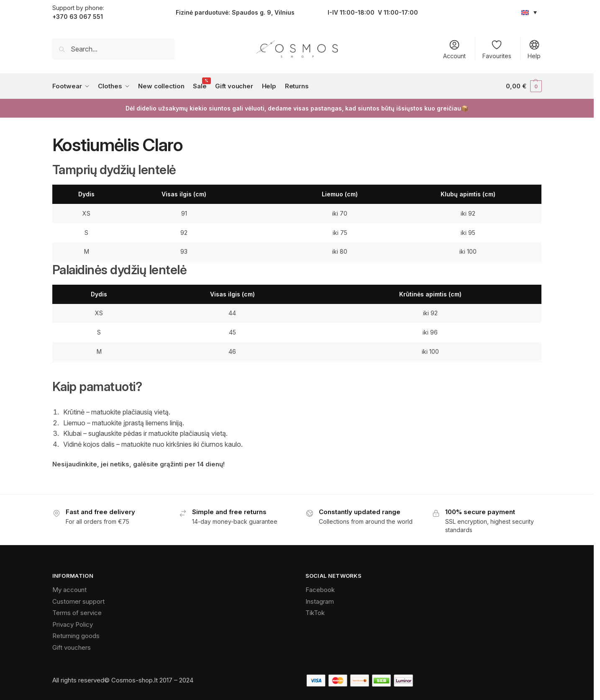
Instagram (320, 601)
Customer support (78, 601)
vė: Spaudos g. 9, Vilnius (258, 12)
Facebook (320, 590)
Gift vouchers (72, 647)
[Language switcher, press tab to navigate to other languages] (529, 12)
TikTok (315, 613)
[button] (524, 86)
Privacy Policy (73, 624)
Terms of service (77, 613)
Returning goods (76, 636)
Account (454, 49)
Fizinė (184, 12)
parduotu (207, 12)
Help (534, 49)
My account (69, 590)
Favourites (497, 49)
